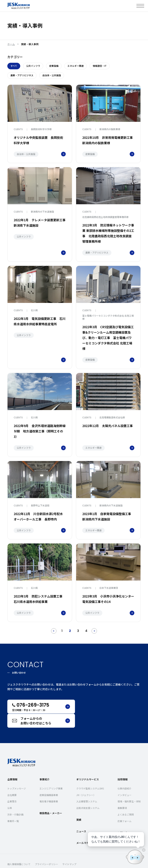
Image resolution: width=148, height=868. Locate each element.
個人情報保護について (19, 850)
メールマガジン (85, 829)
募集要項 (122, 794)
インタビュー (124, 781)
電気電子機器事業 (49, 787)
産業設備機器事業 (49, 781)
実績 (79, 805)
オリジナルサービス (88, 765)
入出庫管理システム (87, 787)
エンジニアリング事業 (51, 774)
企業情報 (12, 765)
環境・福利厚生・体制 (129, 787)
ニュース (81, 817)
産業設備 (54, 66)
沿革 (10, 794)
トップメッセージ (17, 774)
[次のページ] (94, 631)
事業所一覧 (13, 807)
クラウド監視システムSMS (90, 774)
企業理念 (12, 787)
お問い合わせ (125, 818)
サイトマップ (69, 850)
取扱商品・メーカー (51, 799)
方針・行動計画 (15, 800)
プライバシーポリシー (46, 850)
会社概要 (12, 781)
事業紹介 (45, 765)
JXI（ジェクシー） (86, 781)
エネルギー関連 (76, 66)
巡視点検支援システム (88, 794)
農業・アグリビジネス (22, 75)
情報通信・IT (100, 66)
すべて (14, 66)
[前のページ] (54, 631)
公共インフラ (33, 66)
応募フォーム (124, 807)
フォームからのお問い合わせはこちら (113, 707)
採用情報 (123, 765)
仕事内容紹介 (124, 774)
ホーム (11, 44)
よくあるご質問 (126, 800)
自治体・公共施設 (52, 75)
